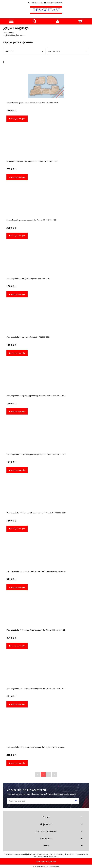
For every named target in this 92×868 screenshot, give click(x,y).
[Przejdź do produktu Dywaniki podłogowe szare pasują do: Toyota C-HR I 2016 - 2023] (46, 203)
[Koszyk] (81, 21)
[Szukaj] (34, 21)
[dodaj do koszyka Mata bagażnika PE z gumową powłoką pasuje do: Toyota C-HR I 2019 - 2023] (17, 470)
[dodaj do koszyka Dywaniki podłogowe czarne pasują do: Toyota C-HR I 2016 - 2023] (17, 177)
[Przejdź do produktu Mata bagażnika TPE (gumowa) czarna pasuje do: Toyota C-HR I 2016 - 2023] (46, 613)
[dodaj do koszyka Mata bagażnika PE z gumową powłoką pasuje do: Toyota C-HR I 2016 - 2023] (17, 411)
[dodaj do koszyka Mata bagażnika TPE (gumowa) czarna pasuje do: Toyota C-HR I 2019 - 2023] (17, 704)
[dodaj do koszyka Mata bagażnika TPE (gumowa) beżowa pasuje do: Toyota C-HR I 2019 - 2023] (17, 587)
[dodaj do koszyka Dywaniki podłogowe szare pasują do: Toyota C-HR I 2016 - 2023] (17, 236)
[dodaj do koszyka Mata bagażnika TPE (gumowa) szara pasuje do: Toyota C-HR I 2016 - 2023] (17, 763)
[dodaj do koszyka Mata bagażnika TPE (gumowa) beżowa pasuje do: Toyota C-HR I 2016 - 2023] (17, 529)
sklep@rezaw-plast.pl (53, 3)
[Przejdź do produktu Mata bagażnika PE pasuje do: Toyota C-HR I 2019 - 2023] (46, 320)
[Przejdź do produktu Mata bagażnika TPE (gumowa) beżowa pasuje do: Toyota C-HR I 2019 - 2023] (46, 555)
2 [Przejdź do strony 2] (49, 774)
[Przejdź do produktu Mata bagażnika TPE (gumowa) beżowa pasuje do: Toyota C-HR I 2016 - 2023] (46, 496)
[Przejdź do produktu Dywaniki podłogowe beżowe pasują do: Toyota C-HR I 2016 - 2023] (46, 86)
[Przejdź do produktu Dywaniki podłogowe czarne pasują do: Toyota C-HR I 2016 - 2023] (46, 145)
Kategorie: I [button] (9, 51)
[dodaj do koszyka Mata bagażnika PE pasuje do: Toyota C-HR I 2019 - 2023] (17, 353)
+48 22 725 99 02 (72, 854)
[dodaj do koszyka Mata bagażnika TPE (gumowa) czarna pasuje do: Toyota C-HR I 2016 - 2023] (17, 646)
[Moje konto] (58, 21)
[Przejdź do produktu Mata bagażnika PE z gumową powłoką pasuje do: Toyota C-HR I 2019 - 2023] (46, 437)
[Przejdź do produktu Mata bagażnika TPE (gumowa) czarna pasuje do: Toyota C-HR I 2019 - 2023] (46, 672)
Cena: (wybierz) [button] (54, 51)
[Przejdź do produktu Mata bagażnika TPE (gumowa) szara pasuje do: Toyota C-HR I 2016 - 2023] (46, 730)
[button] (11, 21)
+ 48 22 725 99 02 (36, 3)
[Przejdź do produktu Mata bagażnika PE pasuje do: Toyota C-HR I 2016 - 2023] (46, 262)
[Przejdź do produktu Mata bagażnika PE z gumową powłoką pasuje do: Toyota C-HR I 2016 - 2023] (46, 379)
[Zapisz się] (76, 801)
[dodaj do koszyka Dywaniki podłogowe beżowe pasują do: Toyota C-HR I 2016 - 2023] (17, 119)
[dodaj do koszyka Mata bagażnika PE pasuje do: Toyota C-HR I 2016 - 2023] (17, 294)
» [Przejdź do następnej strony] (55, 774)
